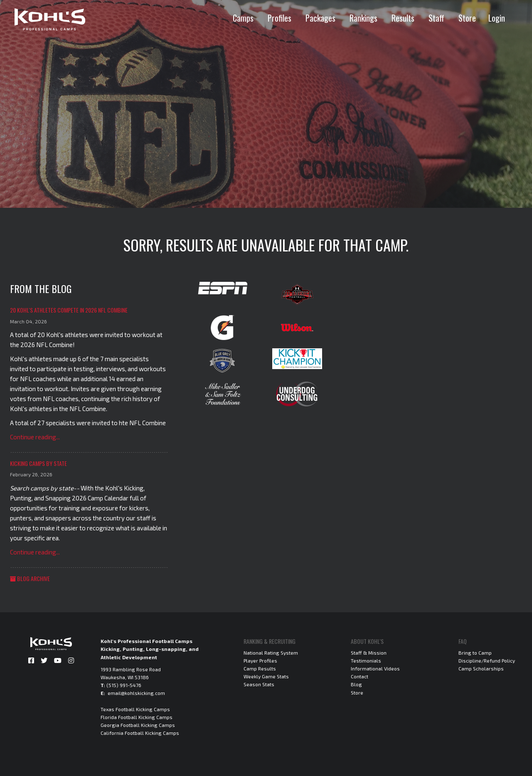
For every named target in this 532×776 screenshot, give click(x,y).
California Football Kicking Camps (140, 733)
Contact (360, 676)
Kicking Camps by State (38, 463)
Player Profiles (260, 660)
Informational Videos (375, 668)
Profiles (280, 18)
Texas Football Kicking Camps (135, 709)
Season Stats (259, 684)
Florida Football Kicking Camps (137, 717)
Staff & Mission (369, 653)
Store (467, 18)
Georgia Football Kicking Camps (138, 725)
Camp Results (260, 668)
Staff (436, 18)
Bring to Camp (475, 653)
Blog (356, 684)
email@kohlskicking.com (136, 693)
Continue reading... (35, 437)
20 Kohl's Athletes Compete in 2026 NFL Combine (69, 310)
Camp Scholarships (481, 668)
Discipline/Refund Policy (487, 660)
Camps (243, 18)
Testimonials (366, 660)
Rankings (363, 18)
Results (403, 18)
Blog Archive (30, 578)
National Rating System (271, 653)
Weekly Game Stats (266, 676)
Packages (320, 18)
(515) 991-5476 (124, 685)
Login (497, 18)
